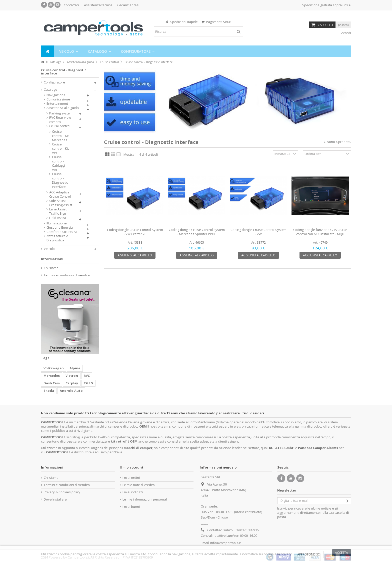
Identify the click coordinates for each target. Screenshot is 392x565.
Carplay (72, 383)
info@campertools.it (225, 543)
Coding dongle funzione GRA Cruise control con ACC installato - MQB (320, 232)
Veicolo (49, 249)
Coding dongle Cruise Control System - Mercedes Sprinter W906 (197, 232)
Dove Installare (55, 499)
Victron (72, 376)
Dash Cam (52, 383)
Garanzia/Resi (128, 5)
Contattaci (71, 5)
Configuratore (54, 82)
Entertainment (57, 104)
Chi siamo (51, 268)
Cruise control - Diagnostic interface (60, 180)
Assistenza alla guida (63, 108)
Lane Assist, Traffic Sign (58, 211)
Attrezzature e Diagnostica (57, 238)
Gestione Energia (60, 228)
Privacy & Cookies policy (62, 492)
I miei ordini (131, 478)
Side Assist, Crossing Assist (61, 203)
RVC (87, 376)
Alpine (75, 368)
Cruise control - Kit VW (60, 149)
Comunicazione (58, 99)
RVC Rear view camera (60, 120)
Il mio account (132, 467)
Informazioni (52, 259)
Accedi (346, 33)
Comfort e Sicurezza (62, 232)
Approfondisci (309, 554)
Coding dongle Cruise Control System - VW (258, 232)
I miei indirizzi (133, 492)
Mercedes (52, 376)
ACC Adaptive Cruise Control (60, 194)
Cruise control (60, 126)
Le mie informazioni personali (145, 499)
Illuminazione (57, 223)
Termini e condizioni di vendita (67, 275)
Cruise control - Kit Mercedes (60, 136)
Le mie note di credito (139, 485)
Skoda (49, 391)
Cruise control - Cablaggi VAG (58, 163)
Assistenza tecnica (98, 5)
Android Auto (71, 391)
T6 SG (88, 383)
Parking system (61, 113)
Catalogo (50, 90)
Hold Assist (58, 218)
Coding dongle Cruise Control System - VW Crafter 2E (135, 232)
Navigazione (56, 95)
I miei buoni (131, 507)
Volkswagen (54, 368)
